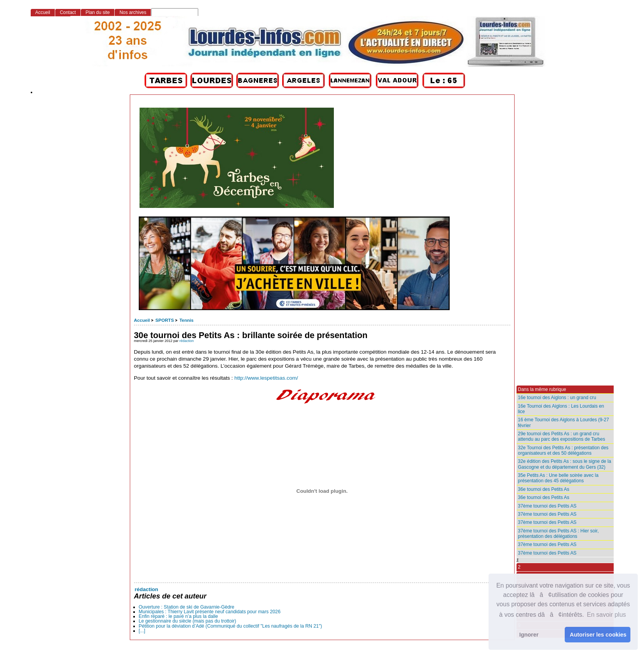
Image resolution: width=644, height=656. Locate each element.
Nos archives (133, 12)
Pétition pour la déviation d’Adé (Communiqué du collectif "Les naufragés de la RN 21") (230, 626)
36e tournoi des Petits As (544, 489)
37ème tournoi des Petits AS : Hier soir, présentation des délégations (558, 534)
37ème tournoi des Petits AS (547, 506)
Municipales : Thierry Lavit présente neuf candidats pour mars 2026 (210, 612)
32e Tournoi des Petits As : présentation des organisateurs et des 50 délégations (563, 450)
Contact (68, 12)
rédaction (187, 341)
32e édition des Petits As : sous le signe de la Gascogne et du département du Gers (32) (565, 464)
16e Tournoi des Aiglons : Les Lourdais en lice (561, 409)
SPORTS (165, 320)
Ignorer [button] (529, 635)
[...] (142, 631)
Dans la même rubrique (542, 389)
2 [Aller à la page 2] (519, 567)
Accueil (142, 320)
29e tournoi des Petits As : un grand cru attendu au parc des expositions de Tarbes (562, 436)
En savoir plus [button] (606, 615)
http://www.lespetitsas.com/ (266, 378)
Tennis (187, 320)
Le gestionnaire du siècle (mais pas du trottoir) (188, 621)
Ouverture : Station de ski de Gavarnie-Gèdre (187, 607)
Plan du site (98, 12)
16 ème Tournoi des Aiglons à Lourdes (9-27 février (564, 422)
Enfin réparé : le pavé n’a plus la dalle (178, 616)
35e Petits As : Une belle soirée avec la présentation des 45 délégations (558, 478)
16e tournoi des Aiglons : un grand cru (557, 398)
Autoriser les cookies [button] (598, 635)
